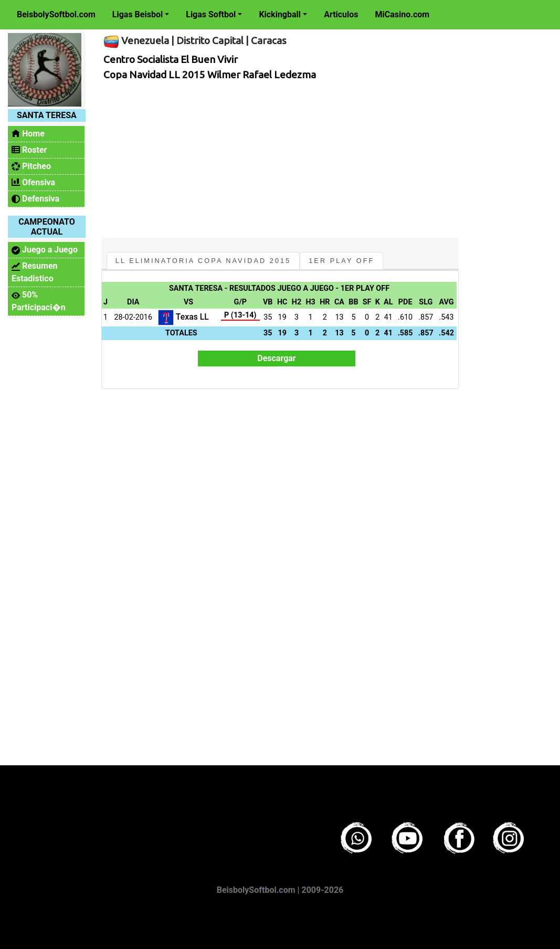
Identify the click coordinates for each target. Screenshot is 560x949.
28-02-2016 (133, 317)
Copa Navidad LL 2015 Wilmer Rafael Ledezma (210, 75)
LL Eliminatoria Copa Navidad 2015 (203, 261)
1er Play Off (341, 261)
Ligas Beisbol (138, 14)
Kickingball (280, 14)
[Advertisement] (277, 159)
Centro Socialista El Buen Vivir (171, 59)
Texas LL (183, 317)
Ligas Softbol (211, 14)
